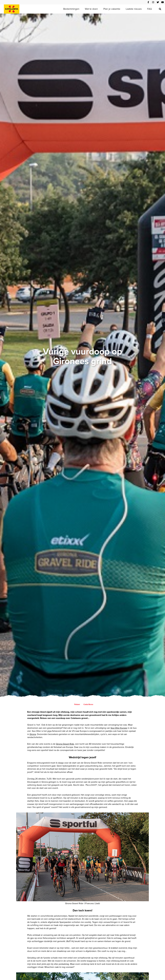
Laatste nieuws (134, 9)
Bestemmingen (71, 9)
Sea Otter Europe (119, 728)
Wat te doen (91, 9)
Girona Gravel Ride (65, 744)
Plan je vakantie (112, 9)
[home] (12, 9)
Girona (33, 734)
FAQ (149, 9)
